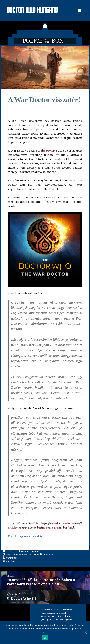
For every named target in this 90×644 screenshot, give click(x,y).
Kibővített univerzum (16, 555)
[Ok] (86, 632)
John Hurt (10, 561)
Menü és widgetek (79, 14)
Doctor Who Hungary (32, 10)
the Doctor (48, 151)
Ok (45, 638)
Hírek (37, 551)
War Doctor (49, 555)
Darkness (26, 551)
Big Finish (33, 555)
